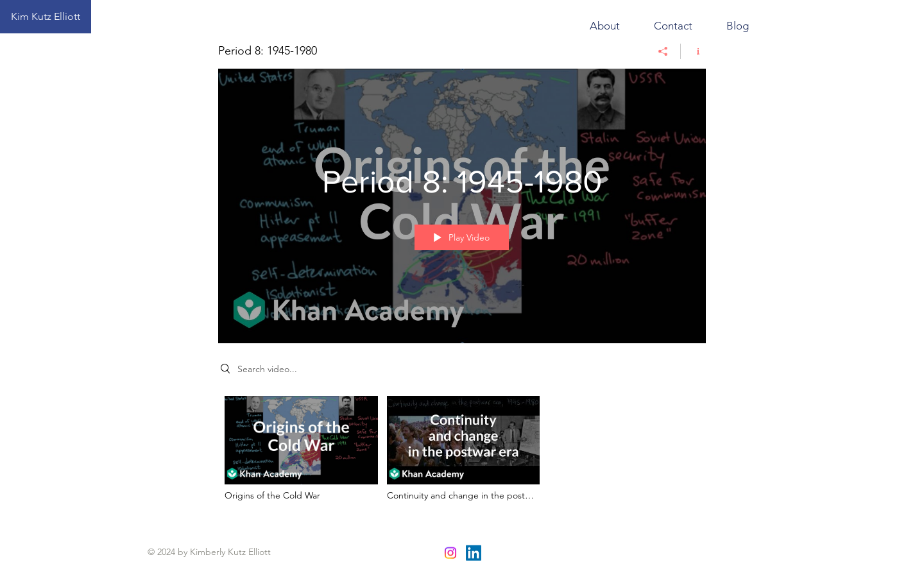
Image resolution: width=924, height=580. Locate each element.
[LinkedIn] (474, 553)
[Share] (663, 51)
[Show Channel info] (693, 51)
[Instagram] (450, 553)
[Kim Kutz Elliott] (46, 17)
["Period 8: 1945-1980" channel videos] (462, 452)
